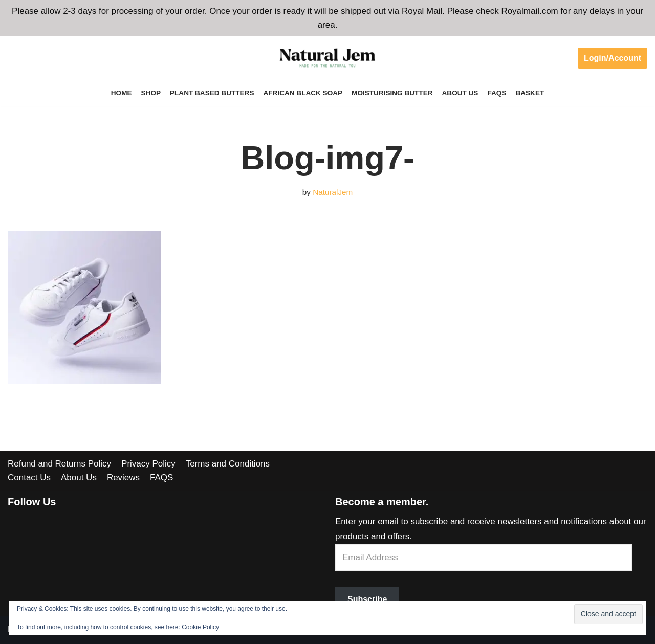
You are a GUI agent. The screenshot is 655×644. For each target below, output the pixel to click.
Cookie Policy (200, 627)
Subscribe (367, 599)
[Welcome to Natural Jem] (327, 58)
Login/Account (613, 58)
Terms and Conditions (228, 464)
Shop (151, 93)
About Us (460, 93)
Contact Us (29, 478)
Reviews (123, 478)
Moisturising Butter (392, 93)
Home (121, 93)
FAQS (497, 93)
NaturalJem (333, 192)
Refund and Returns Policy (59, 464)
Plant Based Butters (212, 93)
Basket (530, 93)
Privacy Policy (148, 464)
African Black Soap (303, 93)
